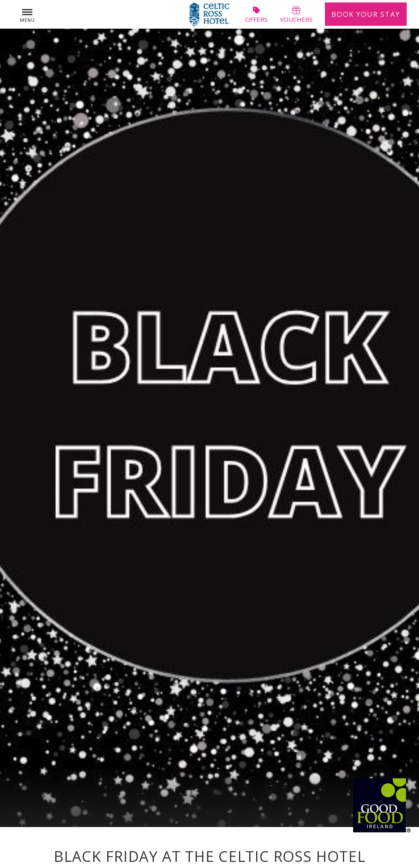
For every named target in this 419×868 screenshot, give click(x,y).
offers (256, 14)
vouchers (296, 14)
